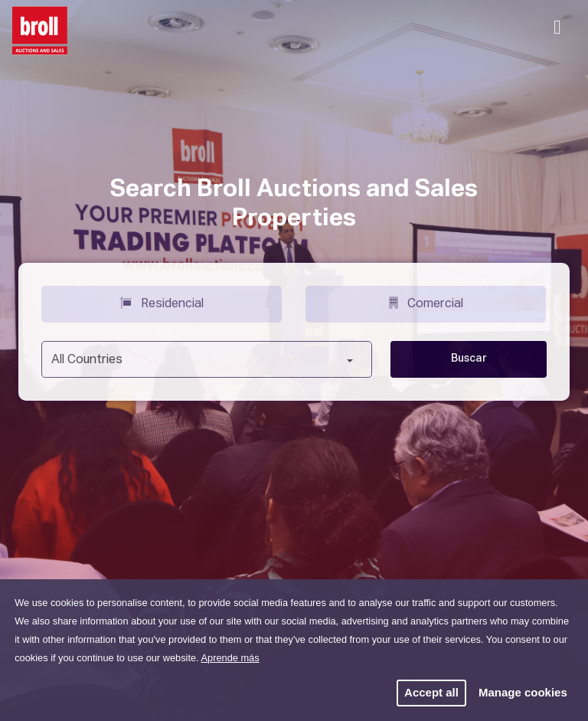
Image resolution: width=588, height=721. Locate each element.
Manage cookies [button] (523, 692)
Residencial (162, 303)
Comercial (426, 303)
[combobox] (207, 359)
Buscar (469, 359)
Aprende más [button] (230, 658)
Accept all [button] (431, 692)
